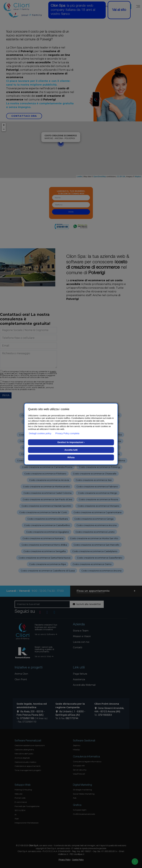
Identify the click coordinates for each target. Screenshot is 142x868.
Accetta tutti (71, 450)
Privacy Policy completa (67, 433)
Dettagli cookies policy (40, 433)
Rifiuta (71, 457)
